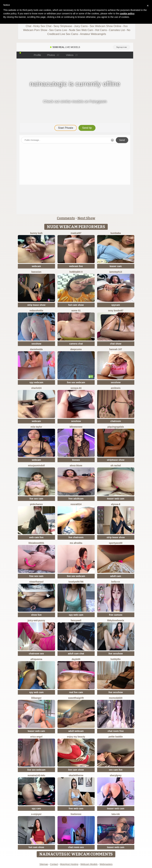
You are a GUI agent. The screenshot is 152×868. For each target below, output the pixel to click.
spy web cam (76, 615)
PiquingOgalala (116, 427)
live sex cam (36, 499)
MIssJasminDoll (36, 465)
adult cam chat (76, 654)
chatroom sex (36, 654)
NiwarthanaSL (36, 582)
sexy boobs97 (116, 311)
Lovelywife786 (76, 582)
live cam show (76, 770)
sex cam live (116, 770)
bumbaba (116, 233)
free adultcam (76, 499)
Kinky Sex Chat (42, 26)
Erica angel (36, 737)
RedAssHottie (36, 311)
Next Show (86, 218)
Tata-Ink (116, 814)
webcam (36, 266)
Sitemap (44, 864)
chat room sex (76, 847)
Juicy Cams (81, 26)
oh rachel (116, 465)
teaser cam (116, 266)
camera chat (76, 344)
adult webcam (76, 731)
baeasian (36, 272)
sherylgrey (116, 775)
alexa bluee (76, 465)
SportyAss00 (116, 543)
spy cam (36, 808)
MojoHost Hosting (69, 864)
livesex (76, 460)
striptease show (116, 460)
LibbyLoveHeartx (116, 620)
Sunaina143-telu (36, 775)
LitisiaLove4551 (36, 543)
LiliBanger (36, 698)
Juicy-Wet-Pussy (36, 620)
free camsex (116, 615)
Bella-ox (116, 582)
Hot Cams (101, 30)
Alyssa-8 (116, 504)
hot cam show (76, 305)
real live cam (76, 692)
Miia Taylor (36, 427)
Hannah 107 (116, 349)
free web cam (76, 808)
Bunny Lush (36, 233)
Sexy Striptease (63, 26)
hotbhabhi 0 (76, 272)
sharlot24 (36, 388)
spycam (116, 305)
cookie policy (127, 14)
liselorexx (76, 814)
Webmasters (106, 864)
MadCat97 (76, 233)
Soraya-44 (76, 388)
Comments (66, 218)
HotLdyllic (116, 659)
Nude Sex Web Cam (81, 30)
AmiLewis (116, 388)
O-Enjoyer (36, 814)
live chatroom (76, 537)
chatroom (116, 421)
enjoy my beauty (76, 737)
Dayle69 (76, 659)
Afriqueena (36, 659)
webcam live (76, 266)
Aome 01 (76, 311)
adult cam (116, 576)
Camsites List (117, 30)
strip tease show (36, 305)
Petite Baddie (116, 737)
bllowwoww (76, 427)
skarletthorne (76, 775)
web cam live (36, 537)
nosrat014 (76, 504)
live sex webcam (76, 382)
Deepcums (76, 349)
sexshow (36, 344)
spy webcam (36, 382)
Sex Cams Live (58, 30)
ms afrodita (76, 543)
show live (36, 615)
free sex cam (36, 576)
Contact (54, 864)
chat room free (116, 731)
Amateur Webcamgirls (93, 34)
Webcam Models (89, 864)
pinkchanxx (36, 504)
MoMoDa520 (116, 698)
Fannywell (76, 620)
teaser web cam (116, 499)
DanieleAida (36, 349)
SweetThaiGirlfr (76, 698)
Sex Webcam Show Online (105, 26)
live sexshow (116, 654)
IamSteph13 (116, 272)
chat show (116, 344)
